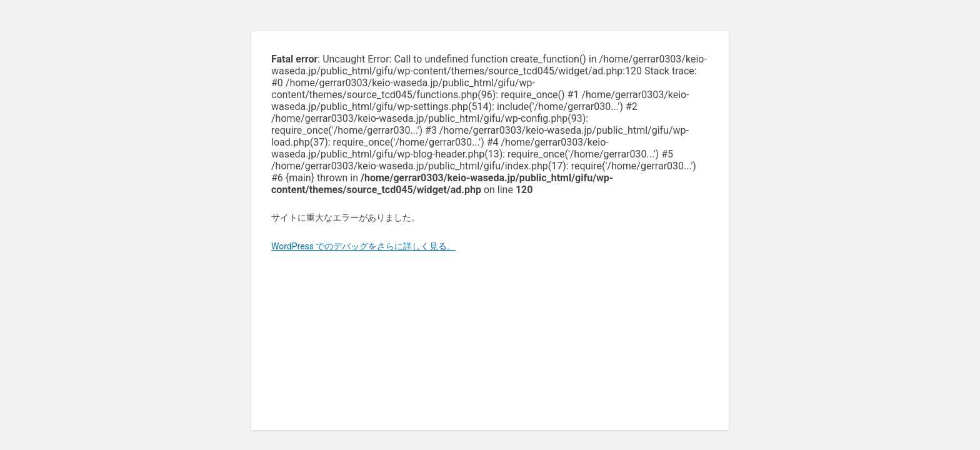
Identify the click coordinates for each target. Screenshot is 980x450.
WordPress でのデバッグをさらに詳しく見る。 (364, 246)
